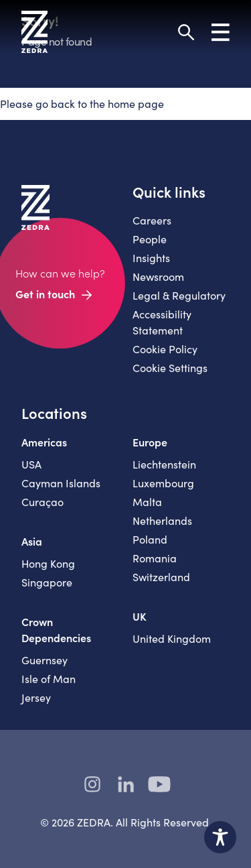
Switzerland (161, 577)
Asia (32, 541)
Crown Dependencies (56, 629)
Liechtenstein (164, 464)
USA (31, 464)
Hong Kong (48, 563)
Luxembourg (163, 483)
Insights (151, 258)
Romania (155, 558)
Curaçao (43, 502)
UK (140, 616)
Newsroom (158, 276)
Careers (152, 220)
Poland (150, 539)
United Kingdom (172, 638)
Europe (150, 442)
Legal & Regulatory (179, 295)
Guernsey (45, 660)
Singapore (47, 582)
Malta (147, 502)
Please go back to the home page (82, 104)
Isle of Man (49, 679)
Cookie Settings (170, 368)
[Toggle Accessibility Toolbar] (220, 837)
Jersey (36, 697)
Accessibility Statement (162, 322)
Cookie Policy (165, 349)
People (150, 239)
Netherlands (162, 520)
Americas (44, 442)
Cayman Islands (61, 483)
